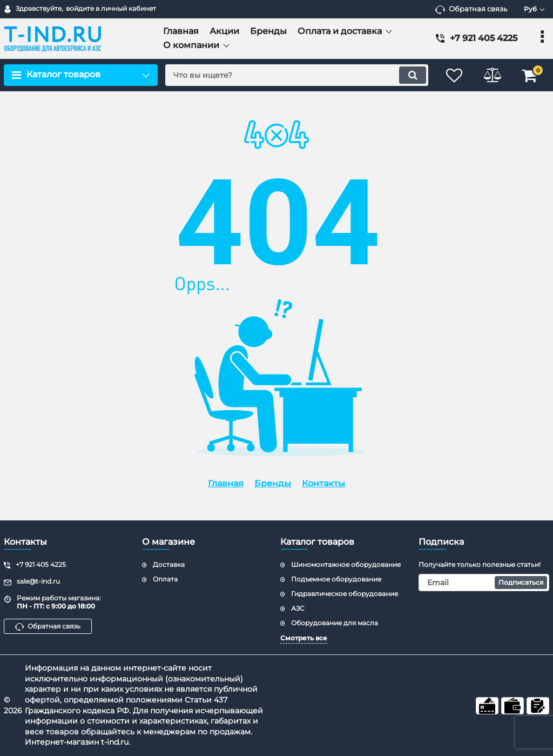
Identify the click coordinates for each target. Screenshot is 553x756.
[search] (297, 75)
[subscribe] (484, 583)
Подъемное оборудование (336, 579)
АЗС (298, 608)
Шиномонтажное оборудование (346, 564)
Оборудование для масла (335, 623)
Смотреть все (304, 638)
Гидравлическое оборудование (345, 594)
